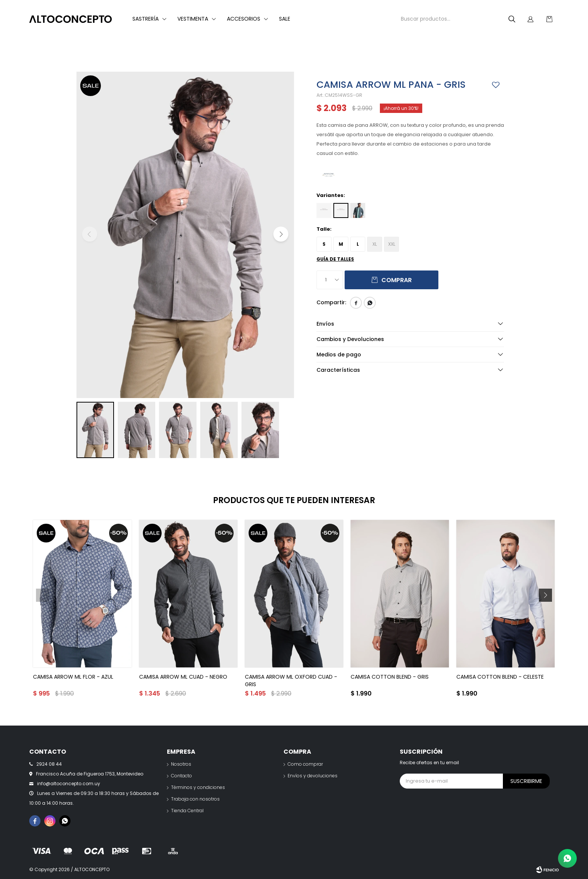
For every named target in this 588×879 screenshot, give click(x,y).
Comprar (397, 280)
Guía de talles (335, 259)
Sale (285, 19)
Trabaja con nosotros (195, 799)
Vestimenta (193, 19)
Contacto (181, 776)
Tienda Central (187, 811)
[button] (281, 234)
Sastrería (145, 19)
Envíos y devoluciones (313, 776)
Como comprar (305, 764)
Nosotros (181, 764)
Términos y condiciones (198, 787)
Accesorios (244, 19)
